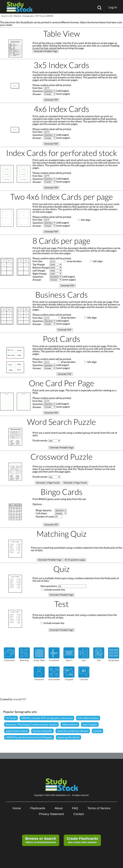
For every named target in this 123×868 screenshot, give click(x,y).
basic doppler (90, 724)
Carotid (97, 731)
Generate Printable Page (46, 51)
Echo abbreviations (88, 718)
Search (4, 16)
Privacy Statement (52, 814)
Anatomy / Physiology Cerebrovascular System (31, 724)
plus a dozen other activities (82, 840)
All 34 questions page (75, 560)
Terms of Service (99, 808)
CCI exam (11, 718)
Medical (17, 16)
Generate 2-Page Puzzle (75, 483)
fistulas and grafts (42, 731)
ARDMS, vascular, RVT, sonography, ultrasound (47, 718)
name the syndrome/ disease (73, 731)
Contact (79, 814)
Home (17, 808)
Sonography (28, 16)
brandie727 (20, 699)
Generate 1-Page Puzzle (48, 483)
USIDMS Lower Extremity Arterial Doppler (29, 737)
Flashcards (38, 808)
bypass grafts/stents (68, 737)
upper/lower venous (17, 731)
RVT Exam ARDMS (45, 16)
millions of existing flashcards (41, 840)
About (59, 808)
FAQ (75, 808)
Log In (113, 7)
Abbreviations (70, 724)
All (11, 16)
